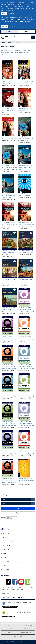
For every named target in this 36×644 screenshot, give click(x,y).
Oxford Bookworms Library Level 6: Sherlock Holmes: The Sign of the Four (9, 224)
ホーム (4, 42)
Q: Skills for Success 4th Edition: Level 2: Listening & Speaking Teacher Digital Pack (26, 367)
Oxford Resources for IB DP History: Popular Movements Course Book (9, 281)
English (27, 32)
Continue (5, 27)
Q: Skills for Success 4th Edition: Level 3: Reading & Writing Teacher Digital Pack (9, 423)
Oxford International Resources (20, 52)
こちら (7, 593)
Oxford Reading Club (7, 58)
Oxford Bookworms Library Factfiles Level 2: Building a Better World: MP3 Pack (9, 82)
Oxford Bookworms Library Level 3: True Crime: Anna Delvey (25, 167)
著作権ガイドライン (26, 629)
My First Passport (6, 54)
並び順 (3, 518)
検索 (18, 508)
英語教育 (9, 42)
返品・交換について (18, 636)
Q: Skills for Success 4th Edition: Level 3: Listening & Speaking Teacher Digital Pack (26, 395)
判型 (4, 504)
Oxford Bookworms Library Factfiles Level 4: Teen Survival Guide (26, 480)
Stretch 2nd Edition (6, 52)
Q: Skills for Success (18, 58)
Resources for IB (29, 58)
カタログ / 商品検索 (7, 541)
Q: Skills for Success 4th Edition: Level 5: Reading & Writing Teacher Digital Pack (9, 480)
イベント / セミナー (7, 533)
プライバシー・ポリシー (10, 625)
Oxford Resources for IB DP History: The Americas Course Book (9, 310)
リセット (18, 513)
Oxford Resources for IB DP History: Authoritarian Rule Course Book (9, 253)
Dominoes (18, 50)
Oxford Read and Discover (8, 56)
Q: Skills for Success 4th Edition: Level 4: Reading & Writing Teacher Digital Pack (9, 452)
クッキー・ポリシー (10, 629)
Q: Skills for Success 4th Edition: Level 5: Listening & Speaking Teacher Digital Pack (26, 452)
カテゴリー (6, 499)
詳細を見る (11, 13)
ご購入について (6, 545)
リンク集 (4, 565)
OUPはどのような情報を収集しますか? (27, 625)
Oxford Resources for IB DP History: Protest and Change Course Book (26, 281)
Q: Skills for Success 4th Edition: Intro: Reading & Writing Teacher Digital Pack (9, 338)
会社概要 (4, 553)
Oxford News (5, 537)
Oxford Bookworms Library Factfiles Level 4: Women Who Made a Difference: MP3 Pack (26, 82)
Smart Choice (15, 54)
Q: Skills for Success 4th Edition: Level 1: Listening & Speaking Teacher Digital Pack (26, 338)
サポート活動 (5, 561)
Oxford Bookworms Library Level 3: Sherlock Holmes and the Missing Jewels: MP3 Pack (9, 167)
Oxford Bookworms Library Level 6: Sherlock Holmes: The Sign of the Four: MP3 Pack (26, 224)
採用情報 (4, 557)
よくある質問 (5, 549)
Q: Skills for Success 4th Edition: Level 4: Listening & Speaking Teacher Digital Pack (26, 423)
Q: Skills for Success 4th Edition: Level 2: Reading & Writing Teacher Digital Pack (9, 395)
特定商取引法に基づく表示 (26, 632)
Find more (13, 27)
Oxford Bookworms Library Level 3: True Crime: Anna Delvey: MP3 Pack (9, 196)
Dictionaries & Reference (8, 50)
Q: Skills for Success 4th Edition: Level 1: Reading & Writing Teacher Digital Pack (9, 367)
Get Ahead (24, 50)
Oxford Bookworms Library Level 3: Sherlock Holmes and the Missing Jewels (26, 139)
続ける (4, 13)
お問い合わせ (5, 569)
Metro (30, 50)
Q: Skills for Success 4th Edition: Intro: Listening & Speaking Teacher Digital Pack (26, 310)
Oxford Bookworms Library (26, 54)
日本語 (9, 32)
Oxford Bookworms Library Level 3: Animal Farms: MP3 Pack (9, 110)
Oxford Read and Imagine (23, 56)
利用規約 (10, 632)
